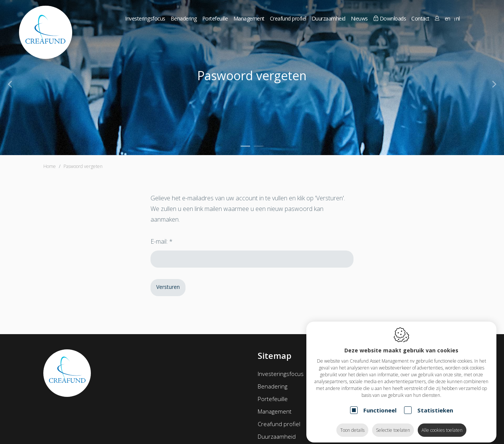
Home (50, 166)
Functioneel (380, 404)
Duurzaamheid (277, 436)
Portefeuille (273, 399)
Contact (420, 18)
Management (275, 411)
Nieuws (359, 18)
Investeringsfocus (145, 18)
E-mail (158, 241)
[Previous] (10, 84)
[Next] (494, 84)
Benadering (184, 18)
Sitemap (275, 355)
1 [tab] (245, 146)
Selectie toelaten (393, 424)
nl (458, 18)
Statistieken (435, 404)
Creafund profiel (279, 424)
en (448, 18)
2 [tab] (259, 146)
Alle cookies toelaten (442, 424)
